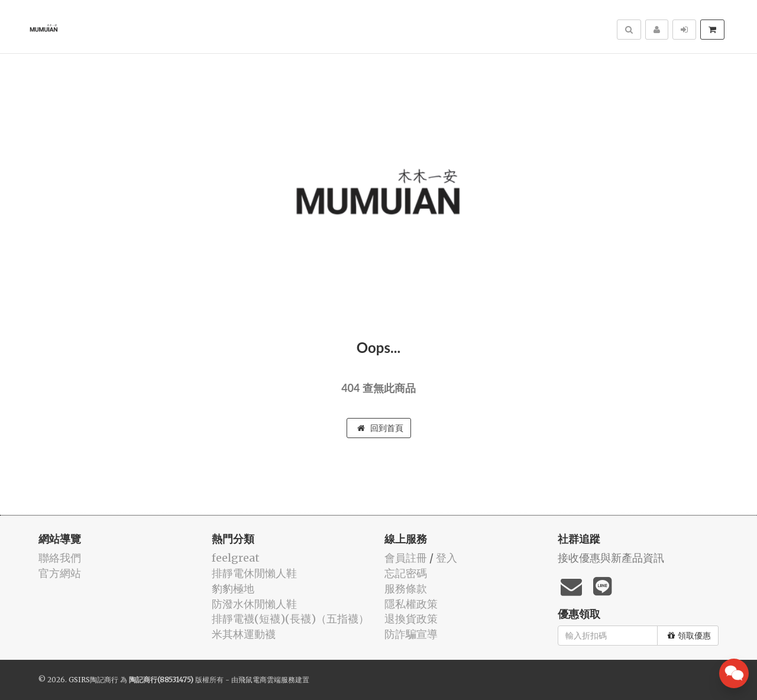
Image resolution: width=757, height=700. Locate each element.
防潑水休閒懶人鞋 (254, 604)
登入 (447, 558)
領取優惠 (689, 636)
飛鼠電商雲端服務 (267, 680)
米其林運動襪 (244, 634)
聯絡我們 (60, 558)
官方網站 (60, 573)
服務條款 (406, 589)
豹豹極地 (233, 589)
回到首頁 (380, 428)
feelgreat (236, 558)
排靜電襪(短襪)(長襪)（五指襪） (290, 619)
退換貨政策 (411, 619)
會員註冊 (406, 558)
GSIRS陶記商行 (93, 680)
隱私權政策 (411, 604)
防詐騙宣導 (411, 634)
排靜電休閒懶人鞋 (254, 573)
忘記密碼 (406, 573)
